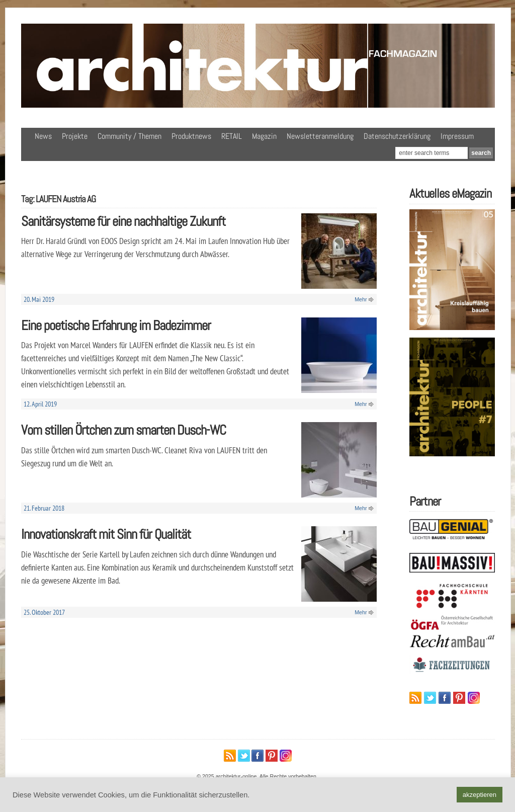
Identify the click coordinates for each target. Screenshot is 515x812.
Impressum (457, 136)
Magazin (264, 136)
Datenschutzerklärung (397, 136)
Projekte (75, 136)
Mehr (361, 299)
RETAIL (232, 136)
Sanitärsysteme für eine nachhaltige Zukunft (123, 221)
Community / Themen (130, 136)
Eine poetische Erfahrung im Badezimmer (116, 325)
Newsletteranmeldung (320, 136)
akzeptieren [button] (480, 795)
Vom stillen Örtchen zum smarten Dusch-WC (123, 430)
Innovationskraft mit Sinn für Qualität (106, 534)
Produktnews (191, 136)
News (43, 136)
